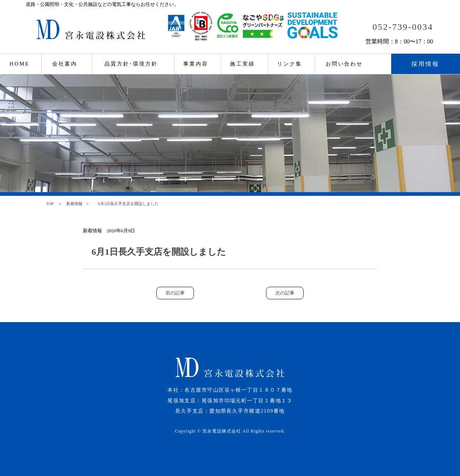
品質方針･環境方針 (131, 64)
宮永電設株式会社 (222, 431)
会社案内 (65, 64)
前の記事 (175, 293)
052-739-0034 (403, 27)
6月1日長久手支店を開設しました (126, 204)
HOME (20, 64)
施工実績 (243, 64)
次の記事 (285, 293)
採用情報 (426, 64)
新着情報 (74, 204)
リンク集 (290, 64)
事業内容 (196, 64)
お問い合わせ (344, 64)
